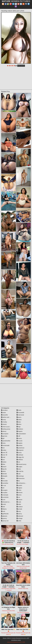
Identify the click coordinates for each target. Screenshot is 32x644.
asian (4, 413)
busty (4, 420)
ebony (4, 431)
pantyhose (20, 448)
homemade (5, 445)
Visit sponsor (21, 66)
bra (3, 478)
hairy (3, 443)
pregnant (20, 450)
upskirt (19, 485)
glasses (4, 516)
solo (19, 474)
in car (4, 485)
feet (3, 507)
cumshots (5, 497)
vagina (19, 488)
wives (19, 495)
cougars (4, 490)
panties (20, 445)
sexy (19, 511)
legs (19, 427)
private (19, 509)
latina (19, 424)
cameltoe (5, 483)
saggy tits (20, 457)
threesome (21, 478)
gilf (3, 438)
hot (3, 448)
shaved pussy (22, 464)
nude (19, 502)
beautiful (4, 415)
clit (3, 488)
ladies (19, 420)
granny (4, 518)
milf (18, 436)
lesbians (20, 429)
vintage (20, 518)
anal (3, 457)
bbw (3, 464)
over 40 (4, 455)
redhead (20, 455)
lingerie (20, 431)
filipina (4, 509)
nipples (19, 443)
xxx (18, 497)
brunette (4, 481)
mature (19, 500)
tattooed (20, 516)
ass (3, 460)
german (4, 436)
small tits (20, 471)
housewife (20, 413)
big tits (4, 469)
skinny (19, 514)
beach (4, 467)
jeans (19, 417)
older (19, 504)
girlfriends (5, 514)
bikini (3, 471)
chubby (4, 422)
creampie (5, 495)
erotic (4, 504)
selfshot (20, 460)
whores (20, 493)
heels (19, 410)
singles (19, 467)
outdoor (20, 507)
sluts (19, 469)
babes (4, 462)
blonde (4, 474)
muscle (19, 441)
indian (4, 450)
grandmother (6, 441)
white (19, 521)
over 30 (4, 453)
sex (18, 462)
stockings (20, 476)
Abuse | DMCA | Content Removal (12, 638)
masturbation (21, 434)
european (5, 434)
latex (19, 422)
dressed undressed (8, 502)
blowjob (4, 476)
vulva (19, 490)
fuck (3, 511)
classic (4, 424)
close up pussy (6, 427)
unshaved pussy (22, 483)
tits (18, 481)
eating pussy (6, 429)
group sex (5, 521)
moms (19, 438)
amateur (4, 410)
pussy (19, 453)
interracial (20, 415)
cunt (3, 500)
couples (4, 493)
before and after (7, 417)
